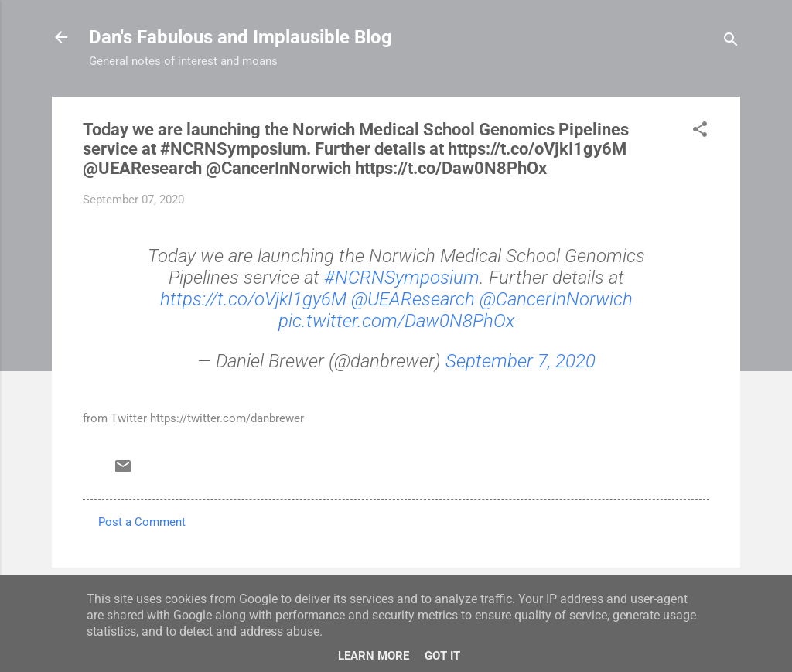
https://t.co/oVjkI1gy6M (253, 299)
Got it (442, 656)
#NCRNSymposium (402, 278)
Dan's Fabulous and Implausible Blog (241, 37)
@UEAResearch (413, 299)
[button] (700, 132)
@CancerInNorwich (556, 299)
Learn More (374, 656)
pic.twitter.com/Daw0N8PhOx (396, 321)
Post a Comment (142, 522)
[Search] (731, 42)
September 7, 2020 (521, 361)
